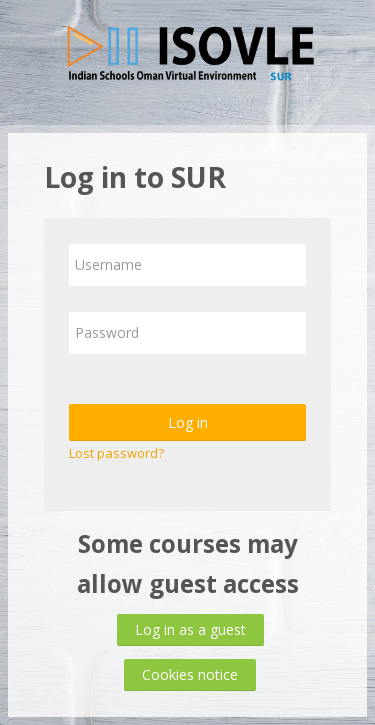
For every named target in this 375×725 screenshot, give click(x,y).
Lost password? (116, 453)
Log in (188, 422)
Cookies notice (190, 674)
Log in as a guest (190, 629)
